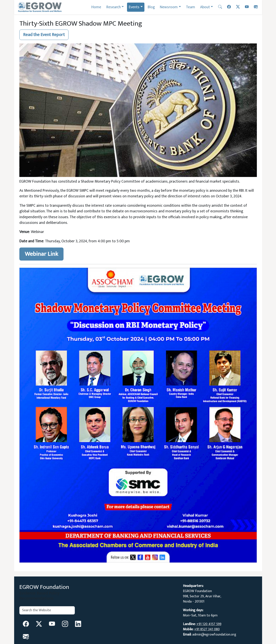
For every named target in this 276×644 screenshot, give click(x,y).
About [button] (205, 7)
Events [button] (134, 7)
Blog (151, 7)
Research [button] (114, 7)
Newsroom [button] (169, 7)
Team (191, 7)
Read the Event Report (44, 35)
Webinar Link (41, 254)
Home (96, 7)
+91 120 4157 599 (209, 624)
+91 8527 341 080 (207, 629)
